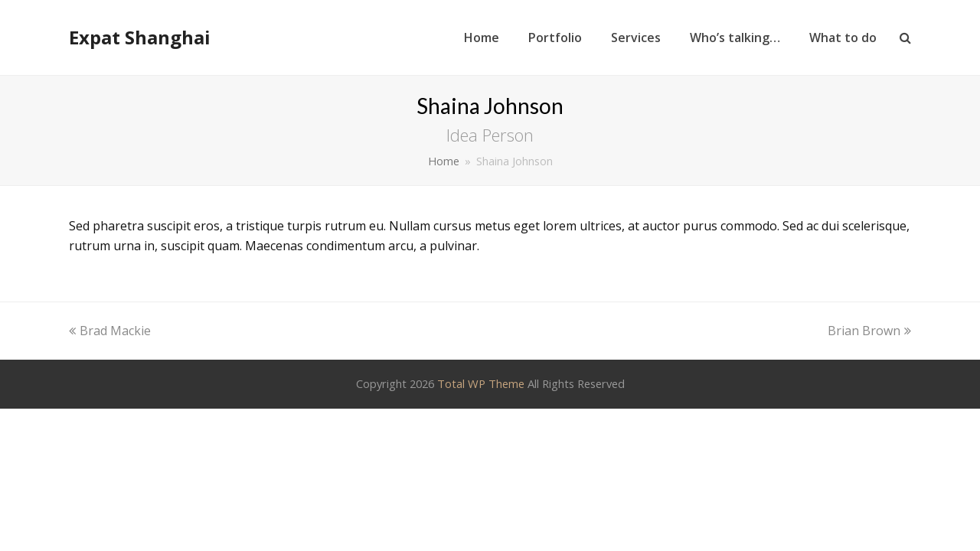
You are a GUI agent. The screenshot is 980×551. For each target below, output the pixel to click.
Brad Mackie (110, 331)
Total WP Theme (481, 383)
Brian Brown (869, 331)
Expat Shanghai (140, 37)
